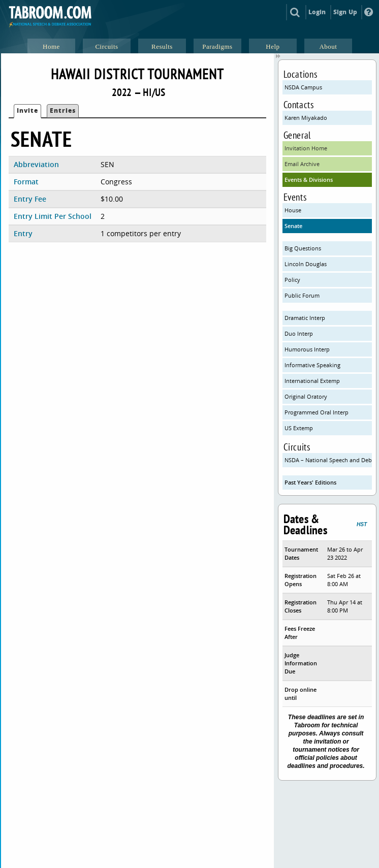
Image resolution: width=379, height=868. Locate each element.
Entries (63, 110)
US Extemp (299, 428)
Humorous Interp (307, 349)
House (293, 210)
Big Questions (303, 248)
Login (317, 12)
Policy (292, 280)
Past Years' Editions (310, 482)
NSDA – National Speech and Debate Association (328, 460)
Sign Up (345, 12)
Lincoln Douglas (306, 264)
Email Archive (302, 164)
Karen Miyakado (306, 118)
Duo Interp (299, 333)
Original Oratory (306, 396)
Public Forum (302, 295)
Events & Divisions (309, 180)
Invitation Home (306, 148)
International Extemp (312, 381)
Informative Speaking (312, 365)
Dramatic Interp (305, 318)
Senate (293, 226)
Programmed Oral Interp (317, 412)
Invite (27, 110)
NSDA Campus (303, 87)
